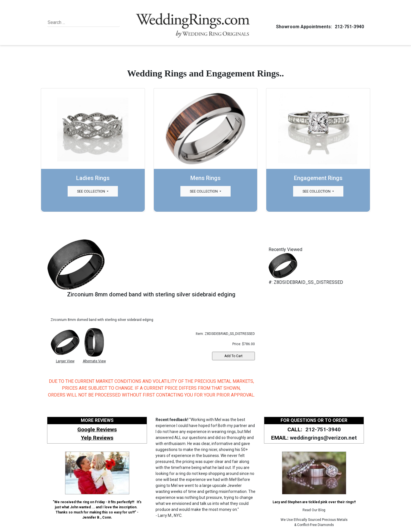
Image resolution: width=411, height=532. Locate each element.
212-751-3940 (348, 27)
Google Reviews (97, 429)
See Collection (91, 191)
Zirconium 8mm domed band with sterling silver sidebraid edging (151, 294)
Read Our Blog (314, 510)
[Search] (74, 23)
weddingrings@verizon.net (323, 438)
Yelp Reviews (97, 438)
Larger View (65, 361)
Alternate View (94, 361)
